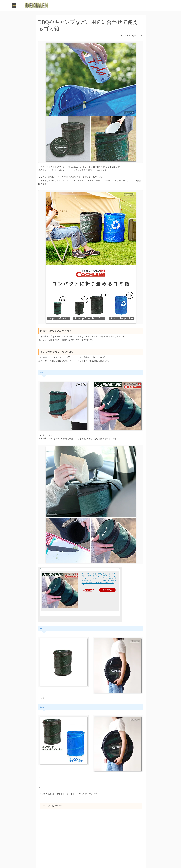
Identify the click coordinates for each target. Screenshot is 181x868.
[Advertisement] (91, 831)
